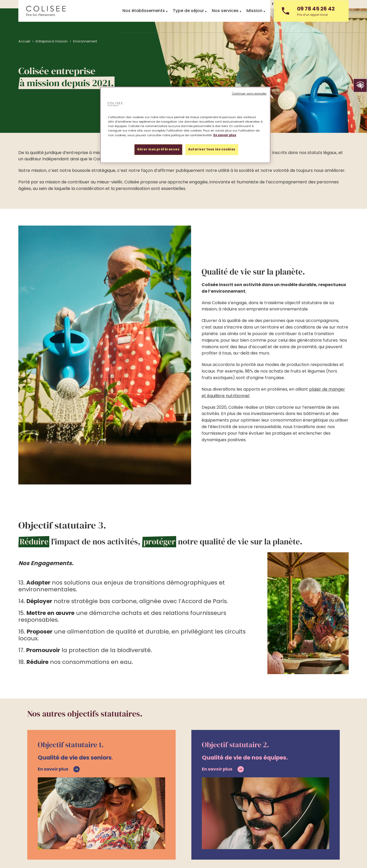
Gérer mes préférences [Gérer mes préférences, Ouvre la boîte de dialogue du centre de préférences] (158, 149)
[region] (185, 125)
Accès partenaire (216, 819)
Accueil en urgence (111, 819)
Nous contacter (335, 4)
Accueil (24, 41)
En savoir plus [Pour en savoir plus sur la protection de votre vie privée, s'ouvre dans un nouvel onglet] (225, 135)
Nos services (225, 26)
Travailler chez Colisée (292, 4)
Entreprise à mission (52, 41)
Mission (254, 26)
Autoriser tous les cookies (212, 149)
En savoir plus (53, 683)
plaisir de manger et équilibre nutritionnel (294, 343)
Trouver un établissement (54, 819)
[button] (360, 85)
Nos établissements (144, 26)
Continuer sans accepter (249, 94)
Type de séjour (188, 26)
